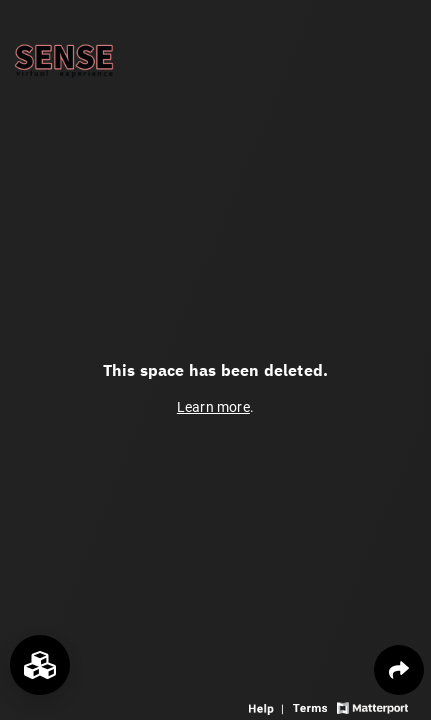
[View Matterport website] (372, 706)
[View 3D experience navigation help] (268, 706)
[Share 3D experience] (399, 670)
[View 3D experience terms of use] (312, 706)
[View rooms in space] (40, 665)
